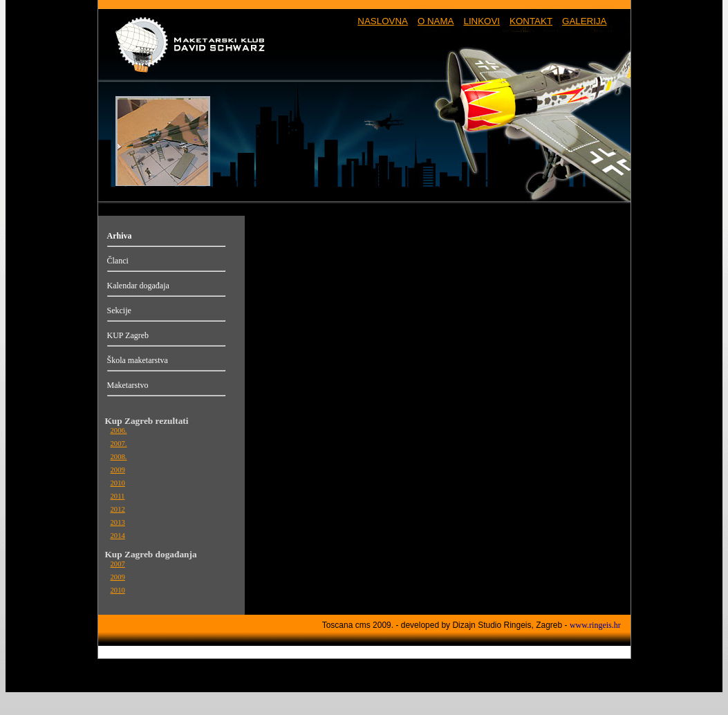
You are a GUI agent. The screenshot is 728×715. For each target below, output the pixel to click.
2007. (119, 444)
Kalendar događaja (138, 286)
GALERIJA (584, 21)
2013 (118, 522)
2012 (118, 509)
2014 (118, 536)
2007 (118, 564)
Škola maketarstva (138, 360)
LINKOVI (482, 21)
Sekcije (119, 310)
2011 (118, 496)
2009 (118, 470)
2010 (118, 483)
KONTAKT (531, 21)
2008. (119, 457)
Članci (118, 261)
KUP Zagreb (128, 335)
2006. (119, 430)
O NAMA (436, 21)
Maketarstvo (128, 385)
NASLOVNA (383, 21)
